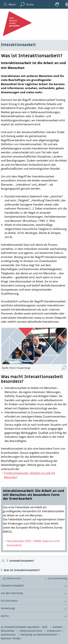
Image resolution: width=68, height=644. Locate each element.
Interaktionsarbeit (18, 45)
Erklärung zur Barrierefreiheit (39, 635)
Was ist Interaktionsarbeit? (22, 570)
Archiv (5, 616)
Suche (27, 4)
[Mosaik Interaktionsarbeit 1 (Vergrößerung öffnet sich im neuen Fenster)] (64, 368)
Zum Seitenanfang (58, 578)
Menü (10, 4)
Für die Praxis (9, 601)
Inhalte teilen (14, 578)
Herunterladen (31, 543)
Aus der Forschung (12, 593)
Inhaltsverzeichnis (31, 631)
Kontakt (57, 627)
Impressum (54, 631)
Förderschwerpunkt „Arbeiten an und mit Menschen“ (30, 475)
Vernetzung (8, 609)
